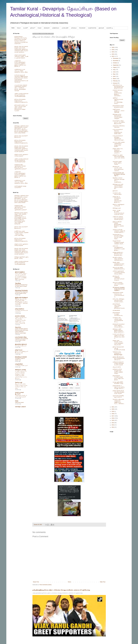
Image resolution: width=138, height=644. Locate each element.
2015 (113, 420)
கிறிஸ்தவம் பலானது (20, 370)
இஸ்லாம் (115, 191)
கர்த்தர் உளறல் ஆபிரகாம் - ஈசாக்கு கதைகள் (21, 155)
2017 (113, 416)
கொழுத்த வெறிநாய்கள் (21, 346)
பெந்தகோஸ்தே (92, 28)
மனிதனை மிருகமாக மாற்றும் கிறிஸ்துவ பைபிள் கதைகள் (118, 363)
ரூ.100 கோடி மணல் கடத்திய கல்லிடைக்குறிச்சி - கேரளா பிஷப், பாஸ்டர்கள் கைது (21, 233)
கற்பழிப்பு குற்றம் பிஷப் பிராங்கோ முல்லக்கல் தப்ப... (118, 259)
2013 (113, 425)
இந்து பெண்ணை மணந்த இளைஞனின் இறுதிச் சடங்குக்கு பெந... (118, 225)
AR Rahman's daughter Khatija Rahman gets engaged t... (119, 289)
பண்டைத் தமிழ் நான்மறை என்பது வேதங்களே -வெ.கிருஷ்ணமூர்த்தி (21, 95)
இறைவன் (101, 28)
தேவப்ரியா (18, 327)
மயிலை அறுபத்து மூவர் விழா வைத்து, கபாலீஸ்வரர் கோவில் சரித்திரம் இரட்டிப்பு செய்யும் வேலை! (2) (21, 320)
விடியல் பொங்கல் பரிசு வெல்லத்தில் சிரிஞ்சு (118, 284)
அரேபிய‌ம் (74, 28)
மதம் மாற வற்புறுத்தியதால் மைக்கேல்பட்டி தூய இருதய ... (119, 248)
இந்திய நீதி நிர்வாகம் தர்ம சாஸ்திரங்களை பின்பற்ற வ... (119, 358)
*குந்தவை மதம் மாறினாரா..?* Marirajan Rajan (117, 353)
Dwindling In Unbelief (21, 357)
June (114, 72)
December (116, 58)
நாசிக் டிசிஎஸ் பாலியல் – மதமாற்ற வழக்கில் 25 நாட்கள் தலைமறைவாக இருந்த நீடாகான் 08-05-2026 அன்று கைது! (21, 276)
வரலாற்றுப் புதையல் (20, 407)
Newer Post (36, 582)
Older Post (103, 582)
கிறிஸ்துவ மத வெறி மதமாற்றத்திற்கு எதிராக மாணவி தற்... (118, 186)
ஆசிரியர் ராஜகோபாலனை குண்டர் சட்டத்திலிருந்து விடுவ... (118, 101)
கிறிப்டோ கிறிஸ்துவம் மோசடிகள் (118, 205)
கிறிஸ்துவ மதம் (117, 208)
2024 (113, 52)
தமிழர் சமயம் (19, 350)
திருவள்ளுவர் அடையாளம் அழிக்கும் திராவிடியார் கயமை (119, 306)
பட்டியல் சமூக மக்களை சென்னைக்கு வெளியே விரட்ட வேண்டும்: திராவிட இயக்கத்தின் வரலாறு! (21, 88)
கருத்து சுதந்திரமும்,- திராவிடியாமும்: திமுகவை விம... (118, 254)
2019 (113, 411)
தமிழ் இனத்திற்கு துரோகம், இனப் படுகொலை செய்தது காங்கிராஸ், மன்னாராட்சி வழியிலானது (61, 590)
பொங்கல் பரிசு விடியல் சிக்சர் (117, 194)
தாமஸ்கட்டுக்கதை (20, 316)
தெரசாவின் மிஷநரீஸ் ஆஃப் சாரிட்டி (118, 396)
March (115, 79)
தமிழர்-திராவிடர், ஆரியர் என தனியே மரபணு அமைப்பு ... (119, 387)
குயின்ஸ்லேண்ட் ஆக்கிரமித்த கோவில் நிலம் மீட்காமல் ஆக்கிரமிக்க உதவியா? (21, 167)
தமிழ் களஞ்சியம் (20, 309)
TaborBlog (18, 283)
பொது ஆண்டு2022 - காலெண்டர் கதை (118, 383)
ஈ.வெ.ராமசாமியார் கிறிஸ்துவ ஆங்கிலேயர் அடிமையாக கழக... (119, 138)
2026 (113, 47)
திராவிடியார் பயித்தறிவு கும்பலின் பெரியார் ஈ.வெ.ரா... (118, 278)
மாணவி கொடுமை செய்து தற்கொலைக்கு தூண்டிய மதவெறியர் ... (118, 93)
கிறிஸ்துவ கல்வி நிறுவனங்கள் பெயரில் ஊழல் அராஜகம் (117, 116)
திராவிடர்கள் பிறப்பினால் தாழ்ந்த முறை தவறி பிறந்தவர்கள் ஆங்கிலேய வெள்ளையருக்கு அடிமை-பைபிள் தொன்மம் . (21, 49)
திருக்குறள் (47, 28)
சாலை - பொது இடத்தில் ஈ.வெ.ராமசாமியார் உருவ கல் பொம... (118, 212)
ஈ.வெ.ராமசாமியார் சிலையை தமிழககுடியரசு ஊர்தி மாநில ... (118, 132)
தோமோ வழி (19, 382)
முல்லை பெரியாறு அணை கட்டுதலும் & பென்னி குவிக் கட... (119, 231)
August (115, 67)
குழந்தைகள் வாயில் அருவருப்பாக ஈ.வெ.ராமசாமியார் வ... (118, 295)
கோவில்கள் (82, 28)
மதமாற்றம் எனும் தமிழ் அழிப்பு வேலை (117, 163)
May (114, 74)
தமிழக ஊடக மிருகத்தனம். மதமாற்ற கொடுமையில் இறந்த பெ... (117, 199)
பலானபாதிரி (65, 28)
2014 (113, 423)
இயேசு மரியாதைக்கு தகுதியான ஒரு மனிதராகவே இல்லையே (21, 101)
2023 (113, 54)
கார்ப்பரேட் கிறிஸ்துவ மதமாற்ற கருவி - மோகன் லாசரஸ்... (118, 300)
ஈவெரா (39, 28)
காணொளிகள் (116, 310)
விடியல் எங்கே (117, 367)
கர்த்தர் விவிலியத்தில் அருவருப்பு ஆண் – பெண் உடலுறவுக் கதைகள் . (21, 56)
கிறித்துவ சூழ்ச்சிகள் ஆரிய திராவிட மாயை (21, 258)
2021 (113, 407)
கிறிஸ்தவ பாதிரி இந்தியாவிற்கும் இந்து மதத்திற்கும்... (119, 330)
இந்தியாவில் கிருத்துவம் (21, 298)
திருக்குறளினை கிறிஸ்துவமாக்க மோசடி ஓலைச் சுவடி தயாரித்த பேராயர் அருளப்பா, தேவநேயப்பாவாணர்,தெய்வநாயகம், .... (21, 40)
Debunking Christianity (21, 290)
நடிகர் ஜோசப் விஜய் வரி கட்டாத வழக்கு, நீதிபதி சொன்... (119, 122)
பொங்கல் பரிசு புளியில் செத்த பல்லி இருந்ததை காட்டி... (118, 320)
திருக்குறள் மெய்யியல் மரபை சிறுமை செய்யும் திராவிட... (119, 325)
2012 (113, 427)
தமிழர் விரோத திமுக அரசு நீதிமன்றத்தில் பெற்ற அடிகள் (118, 392)
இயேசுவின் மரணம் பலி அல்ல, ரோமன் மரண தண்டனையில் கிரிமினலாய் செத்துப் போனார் (21, 108)
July (114, 70)
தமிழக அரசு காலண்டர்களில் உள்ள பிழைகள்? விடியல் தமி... (118, 343)
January (115, 83)
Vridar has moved (19, 402)
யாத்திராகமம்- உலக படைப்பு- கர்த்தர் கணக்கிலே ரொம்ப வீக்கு (21, 71)
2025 (113, 50)
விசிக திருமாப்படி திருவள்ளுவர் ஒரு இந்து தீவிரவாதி (118, 86)
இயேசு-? (33, 28)
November (116, 61)
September (116, 65)
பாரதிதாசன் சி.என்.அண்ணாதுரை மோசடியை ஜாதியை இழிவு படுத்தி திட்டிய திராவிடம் (20, 64)
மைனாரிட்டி (110, 28)
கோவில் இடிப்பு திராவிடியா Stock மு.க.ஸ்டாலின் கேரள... (118, 237)
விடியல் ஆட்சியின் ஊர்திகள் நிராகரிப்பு (119, 268)
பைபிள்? (26, 28)
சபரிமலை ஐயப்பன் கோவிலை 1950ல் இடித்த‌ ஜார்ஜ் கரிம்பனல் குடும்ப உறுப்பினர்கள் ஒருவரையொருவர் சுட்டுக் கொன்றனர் (21, 79)
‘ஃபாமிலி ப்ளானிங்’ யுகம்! (21, 365)
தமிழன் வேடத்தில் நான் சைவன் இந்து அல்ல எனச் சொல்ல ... (119, 157)
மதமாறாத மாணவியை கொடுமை (119, 126)
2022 (113, 56)
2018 (113, 414)
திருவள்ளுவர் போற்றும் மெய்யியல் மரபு (118, 314)
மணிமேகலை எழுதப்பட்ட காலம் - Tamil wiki (119, 111)
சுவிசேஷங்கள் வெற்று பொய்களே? (20, 187)
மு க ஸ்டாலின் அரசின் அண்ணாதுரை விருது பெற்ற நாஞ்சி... (119, 144)
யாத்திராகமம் (56, 28)
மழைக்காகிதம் (19, 364)
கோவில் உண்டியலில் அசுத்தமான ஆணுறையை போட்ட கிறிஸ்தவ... (119, 401)
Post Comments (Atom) (45, 585)
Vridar (17, 401)
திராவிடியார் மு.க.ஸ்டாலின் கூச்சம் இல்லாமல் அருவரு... (118, 169)
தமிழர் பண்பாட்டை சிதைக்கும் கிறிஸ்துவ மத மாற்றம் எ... (118, 151)
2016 (113, 418)
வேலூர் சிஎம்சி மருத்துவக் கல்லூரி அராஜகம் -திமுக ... (118, 242)
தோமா (19, 28)
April (114, 76)
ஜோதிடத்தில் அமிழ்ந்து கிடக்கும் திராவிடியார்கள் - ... (119, 264)
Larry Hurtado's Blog (21, 337)
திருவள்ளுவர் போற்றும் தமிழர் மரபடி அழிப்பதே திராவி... (118, 378)
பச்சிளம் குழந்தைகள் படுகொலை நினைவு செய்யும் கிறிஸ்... (119, 272)
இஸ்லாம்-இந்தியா (20, 272)
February (115, 81)
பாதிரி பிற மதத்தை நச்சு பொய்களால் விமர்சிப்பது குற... (118, 218)
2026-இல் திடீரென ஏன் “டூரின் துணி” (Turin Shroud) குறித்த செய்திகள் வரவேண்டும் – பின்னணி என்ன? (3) (21, 302)
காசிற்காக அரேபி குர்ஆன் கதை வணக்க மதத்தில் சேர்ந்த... (118, 371)
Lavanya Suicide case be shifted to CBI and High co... (119, 174)
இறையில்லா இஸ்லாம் (21, 344)
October (115, 63)
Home (13, 28)
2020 (113, 409)
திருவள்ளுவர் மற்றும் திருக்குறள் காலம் (118, 106)
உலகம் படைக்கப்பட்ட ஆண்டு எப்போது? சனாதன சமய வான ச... (119, 336)
